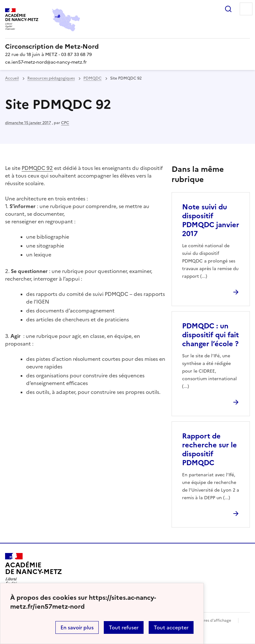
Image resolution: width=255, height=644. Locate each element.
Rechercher (228, 9)
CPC (65, 123)
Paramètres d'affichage (210, 620)
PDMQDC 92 (37, 168)
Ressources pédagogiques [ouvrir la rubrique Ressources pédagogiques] (51, 78)
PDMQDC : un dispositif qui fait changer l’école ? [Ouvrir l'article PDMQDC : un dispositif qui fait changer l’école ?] (210, 335)
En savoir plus (77, 627)
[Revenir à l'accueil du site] (34, 571)
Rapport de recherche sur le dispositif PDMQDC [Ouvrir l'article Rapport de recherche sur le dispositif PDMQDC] (209, 449)
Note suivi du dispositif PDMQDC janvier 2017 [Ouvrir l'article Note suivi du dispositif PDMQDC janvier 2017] (211, 220)
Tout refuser (124, 627)
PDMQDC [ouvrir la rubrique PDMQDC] (92, 78)
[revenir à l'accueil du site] (127, 46)
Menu (246, 9)
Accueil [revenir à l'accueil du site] (12, 78)
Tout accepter (171, 627)
